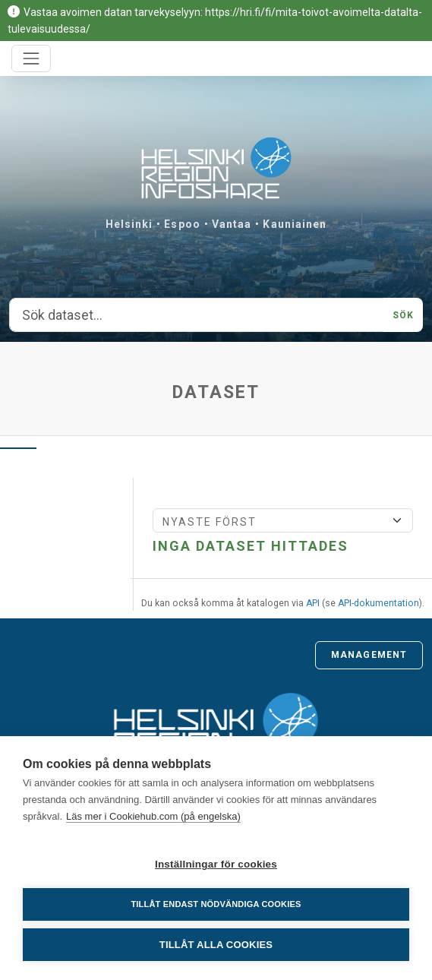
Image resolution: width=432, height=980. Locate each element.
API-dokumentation (378, 603)
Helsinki (129, 224)
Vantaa (232, 224)
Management (369, 655)
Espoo (182, 224)
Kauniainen (295, 224)
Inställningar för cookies (216, 864)
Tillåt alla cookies (216, 945)
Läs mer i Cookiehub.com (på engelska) (153, 816)
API (313, 603)
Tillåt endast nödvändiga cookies (216, 904)
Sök (403, 315)
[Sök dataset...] (197, 315)
